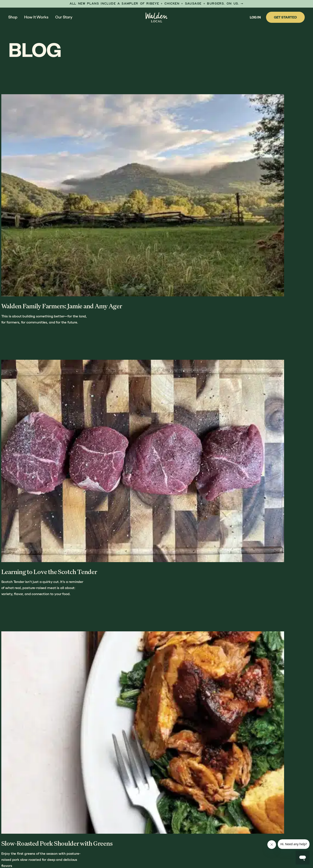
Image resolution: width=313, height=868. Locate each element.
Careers (235, 827)
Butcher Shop (240, 795)
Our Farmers (239, 787)
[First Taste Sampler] (156, 4)
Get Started (285, 17)
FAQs (231, 811)
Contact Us (238, 819)
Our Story (64, 17)
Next (278, 705)
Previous (39, 705)
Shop (13, 17)
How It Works (36, 17)
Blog (232, 803)
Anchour (106, 847)
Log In (255, 17)
